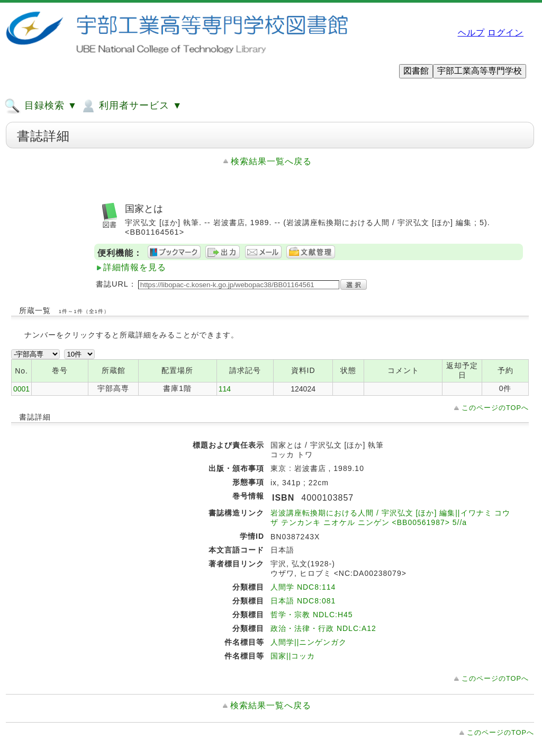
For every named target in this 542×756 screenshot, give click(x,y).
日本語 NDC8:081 (303, 601)
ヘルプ (471, 33)
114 (225, 389)
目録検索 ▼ (41, 106)
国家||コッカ (293, 656)
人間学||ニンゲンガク (309, 642)
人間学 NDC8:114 (303, 587)
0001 (21, 389)
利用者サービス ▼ (131, 106)
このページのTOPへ (495, 408)
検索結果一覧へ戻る (271, 161)
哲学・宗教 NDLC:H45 (312, 615)
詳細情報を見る (135, 267)
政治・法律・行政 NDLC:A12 (323, 628)
